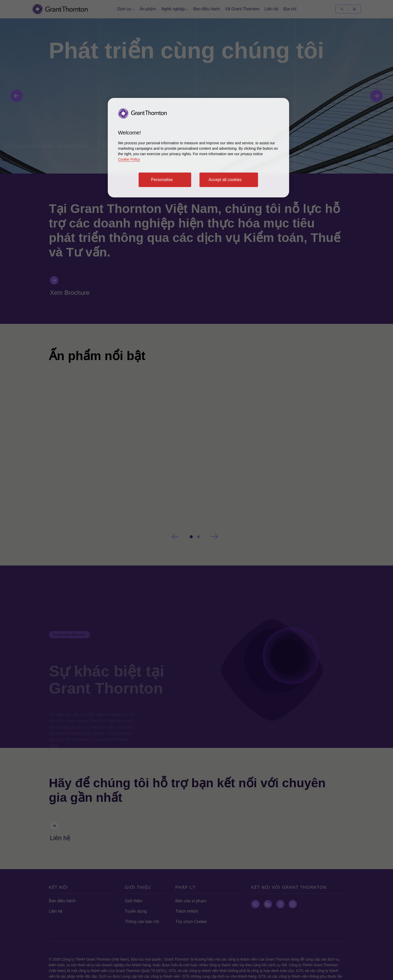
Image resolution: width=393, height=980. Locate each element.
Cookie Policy (129, 159)
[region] (198, 148)
